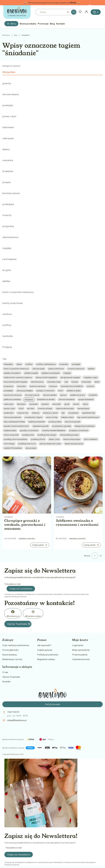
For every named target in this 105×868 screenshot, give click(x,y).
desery (6, 149)
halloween (8, 127)
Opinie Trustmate (17, 624)
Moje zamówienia (81, 650)
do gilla (6, 270)
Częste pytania (45, 650)
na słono (7, 314)
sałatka (6, 281)
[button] (74, 12)
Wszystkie (9, 72)
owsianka (8, 160)
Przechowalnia (80, 655)
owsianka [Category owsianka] (60, 517)
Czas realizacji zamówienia (16, 645)
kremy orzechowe (13, 303)
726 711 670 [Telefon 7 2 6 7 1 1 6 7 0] (13, 712)
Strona (87, 556)
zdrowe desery (11, 94)
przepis (6, 182)
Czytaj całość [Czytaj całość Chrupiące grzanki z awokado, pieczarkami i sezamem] (38, 545)
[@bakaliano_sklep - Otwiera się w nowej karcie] (33, 613)
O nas (5, 672)
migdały (7, 248)
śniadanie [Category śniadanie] (9, 517)
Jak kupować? (44, 645)
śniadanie (8, 171)
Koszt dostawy (10, 655)
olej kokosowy (10, 237)
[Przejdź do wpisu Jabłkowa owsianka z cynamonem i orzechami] (78, 485)
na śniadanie (9, 259)
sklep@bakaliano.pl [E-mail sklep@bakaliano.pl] (17, 720)
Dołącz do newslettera (21, 589)
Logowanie (78, 645)
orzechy (7, 215)
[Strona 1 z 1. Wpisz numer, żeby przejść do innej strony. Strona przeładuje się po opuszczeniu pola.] (95, 556)
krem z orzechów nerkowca (18, 292)
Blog (16, 35)
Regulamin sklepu (46, 659)
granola (7, 83)
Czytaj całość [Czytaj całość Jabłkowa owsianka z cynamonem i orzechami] (90, 545)
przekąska (8, 204)
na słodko (8, 336)
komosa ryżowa (11, 193)
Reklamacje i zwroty (12, 659)
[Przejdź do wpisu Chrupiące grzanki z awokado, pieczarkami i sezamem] (27, 485)
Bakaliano (6, 35)
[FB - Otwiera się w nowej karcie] (13, 613)
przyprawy (8, 226)
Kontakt (6, 681)
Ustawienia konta (81, 659)
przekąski (8, 105)
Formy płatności (11, 650)
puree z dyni (9, 116)
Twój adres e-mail (12, 584)
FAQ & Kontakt (52, 704)
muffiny (7, 325)
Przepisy (7, 347)
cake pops (8, 138)
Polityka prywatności (48, 655)
